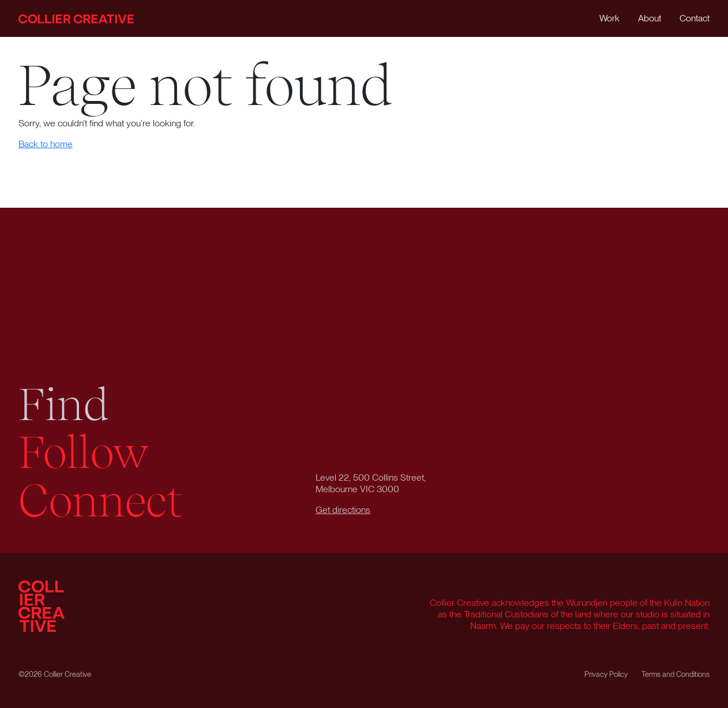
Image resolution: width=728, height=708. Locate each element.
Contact (695, 18)
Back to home (46, 144)
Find (64, 405)
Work (609, 18)
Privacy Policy (606, 674)
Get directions (343, 510)
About (650, 18)
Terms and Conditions (676, 674)
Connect (101, 501)
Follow (84, 453)
